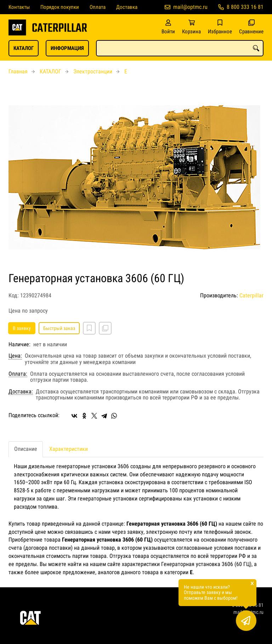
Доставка (127, 7)
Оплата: (18, 374)
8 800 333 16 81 (245, 7)
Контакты (19, 7)
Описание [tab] (26, 449)
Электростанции (93, 71)
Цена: (15, 356)
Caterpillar (251, 295)
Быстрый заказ (59, 328)
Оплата (98, 7)
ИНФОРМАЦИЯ (67, 48)
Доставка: (21, 392)
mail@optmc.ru (190, 7)
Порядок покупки (60, 7)
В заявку (22, 328)
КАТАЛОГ (24, 48)
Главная (18, 71)
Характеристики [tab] (69, 449)
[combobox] (180, 48)
